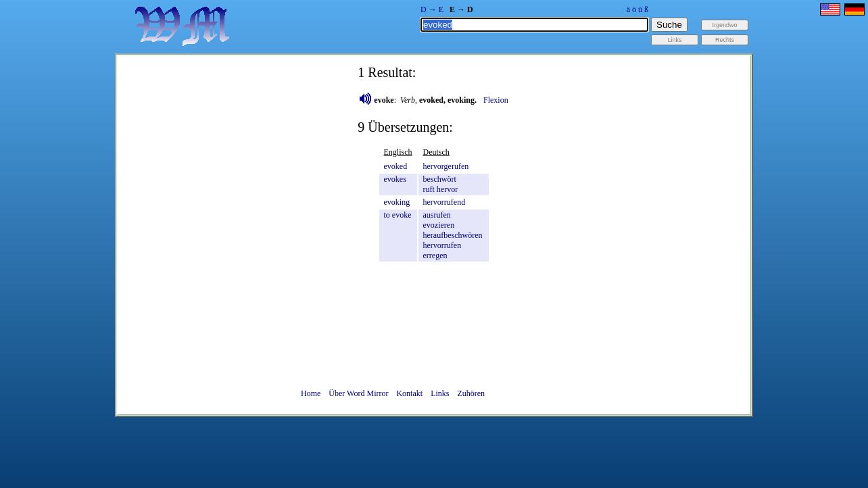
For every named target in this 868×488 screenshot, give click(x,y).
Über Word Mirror (358, 393)
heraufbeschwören (453, 235)
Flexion (496, 100)
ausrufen (437, 215)
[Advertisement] (811, 284)
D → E (432, 9)
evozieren (439, 225)
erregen (435, 255)
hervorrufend (444, 202)
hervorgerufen (446, 166)
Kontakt (409, 393)
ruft (429, 189)
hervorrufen (442, 245)
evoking (397, 202)
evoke (402, 215)
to (387, 215)
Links (440, 393)
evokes (395, 179)
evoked (396, 166)
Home (311, 393)
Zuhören (471, 393)
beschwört (440, 179)
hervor (447, 189)
